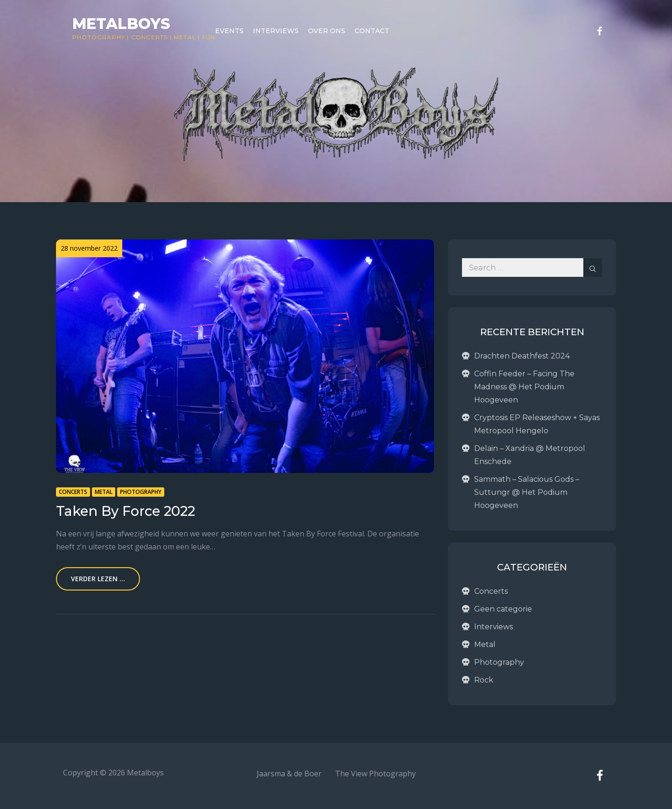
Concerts (150, 37)
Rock (484, 680)
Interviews (276, 31)
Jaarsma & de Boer (289, 774)
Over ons (327, 31)
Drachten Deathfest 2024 (522, 356)
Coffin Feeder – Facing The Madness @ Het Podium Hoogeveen (524, 387)
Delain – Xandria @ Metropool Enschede (530, 455)
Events (229, 31)
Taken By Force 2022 (126, 511)
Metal (185, 37)
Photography (99, 37)
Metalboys (121, 24)
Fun (209, 37)
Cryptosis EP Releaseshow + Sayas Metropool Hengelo (537, 424)
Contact (372, 31)
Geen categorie (503, 609)
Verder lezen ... (98, 579)
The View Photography (375, 774)
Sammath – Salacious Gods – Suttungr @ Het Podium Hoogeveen (527, 492)
